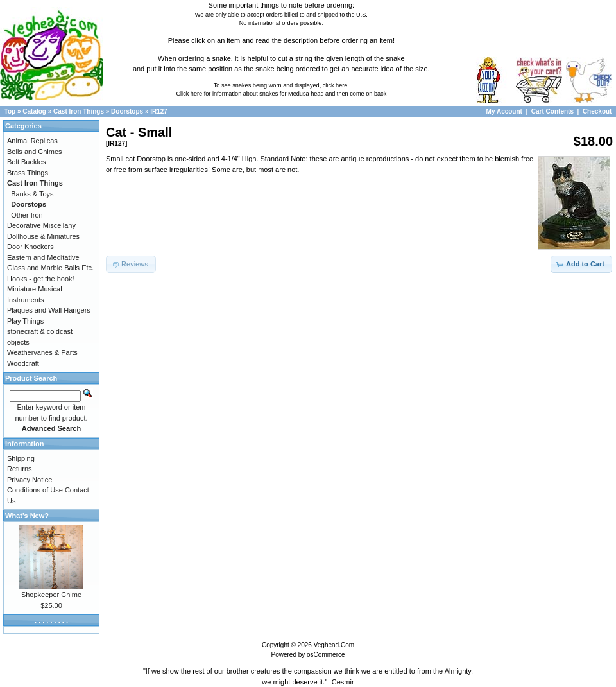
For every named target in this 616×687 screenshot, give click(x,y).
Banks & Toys (32, 194)
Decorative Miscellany (41, 225)
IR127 (159, 111)
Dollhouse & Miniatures (43, 236)
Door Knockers (30, 247)
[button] (581, 264)
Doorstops (127, 111)
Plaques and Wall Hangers (49, 310)
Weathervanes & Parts (42, 352)
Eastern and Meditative (43, 257)
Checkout (597, 111)
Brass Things (28, 173)
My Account (505, 111)
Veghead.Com (334, 645)
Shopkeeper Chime (51, 595)
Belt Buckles (27, 162)
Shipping (21, 458)
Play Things (25, 321)
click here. (336, 85)
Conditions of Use (35, 490)
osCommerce (326, 655)
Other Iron (27, 215)
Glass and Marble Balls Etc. (50, 268)
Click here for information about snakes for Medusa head (250, 94)
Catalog (34, 111)
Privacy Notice (30, 480)
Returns (20, 469)
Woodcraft (23, 363)
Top (10, 111)
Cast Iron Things (79, 111)
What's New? (27, 516)
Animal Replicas (32, 141)
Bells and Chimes (35, 152)
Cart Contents (552, 111)
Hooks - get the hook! (41, 279)
